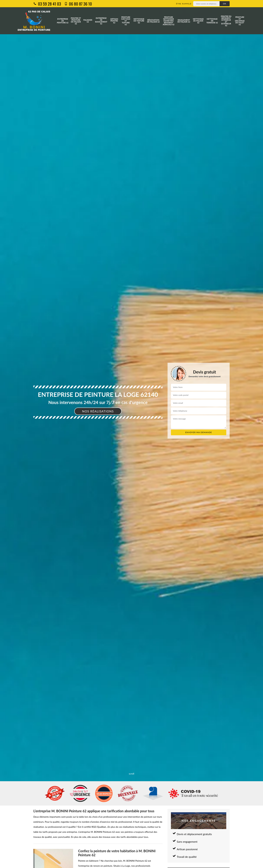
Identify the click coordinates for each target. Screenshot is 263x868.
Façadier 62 (88, 21)
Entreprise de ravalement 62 (101, 21)
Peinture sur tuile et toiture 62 (126, 21)
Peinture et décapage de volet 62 (240, 21)
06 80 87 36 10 (78, 4)
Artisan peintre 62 (114, 21)
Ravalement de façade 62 (184, 21)
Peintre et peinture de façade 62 (76, 21)
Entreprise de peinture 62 (63, 21)
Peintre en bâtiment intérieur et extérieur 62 (226, 21)
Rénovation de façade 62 (153, 21)
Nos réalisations (98, 411)
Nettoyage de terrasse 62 (212, 21)
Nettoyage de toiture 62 (139, 21)
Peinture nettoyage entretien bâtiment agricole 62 (168, 21)
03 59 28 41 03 (47, 4)
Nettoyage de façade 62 (198, 21)
